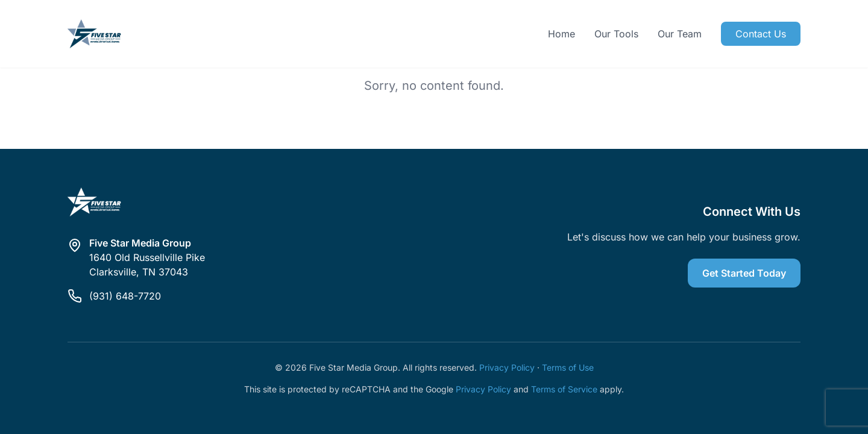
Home (561, 34)
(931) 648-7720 (125, 296)
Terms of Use (568, 367)
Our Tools (616, 34)
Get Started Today (744, 273)
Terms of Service (564, 389)
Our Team (680, 34)
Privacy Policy (507, 367)
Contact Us (761, 34)
